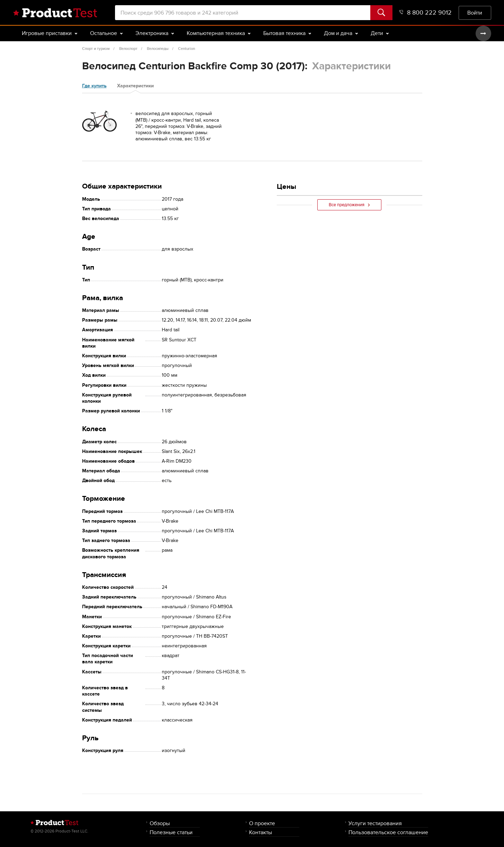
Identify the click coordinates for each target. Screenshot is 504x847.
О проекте (262, 823)
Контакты (260, 832)
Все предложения (349, 205)
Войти (475, 13)
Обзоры (160, 823)
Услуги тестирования (375, 823)
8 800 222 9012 (426, 13)
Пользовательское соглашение (388, 832)
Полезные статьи (171, 832)
